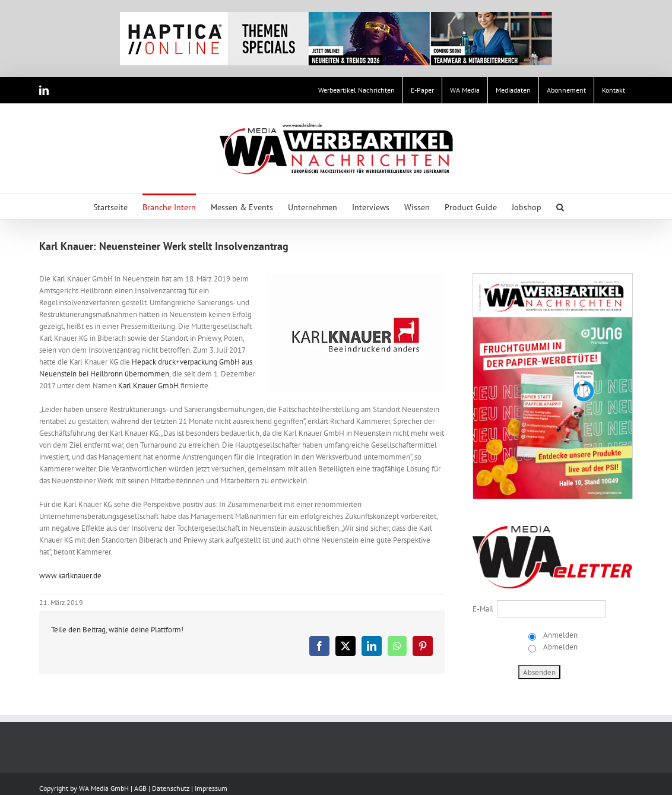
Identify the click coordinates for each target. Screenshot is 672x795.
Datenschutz (171, 788)
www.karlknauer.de (70, 576)
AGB (140, 788)
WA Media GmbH (104, 788)
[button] (560, 206)
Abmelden (560, 647)
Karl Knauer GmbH (148, 386)
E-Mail (483, 609)
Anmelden (560, 635)
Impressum (211, 788)
